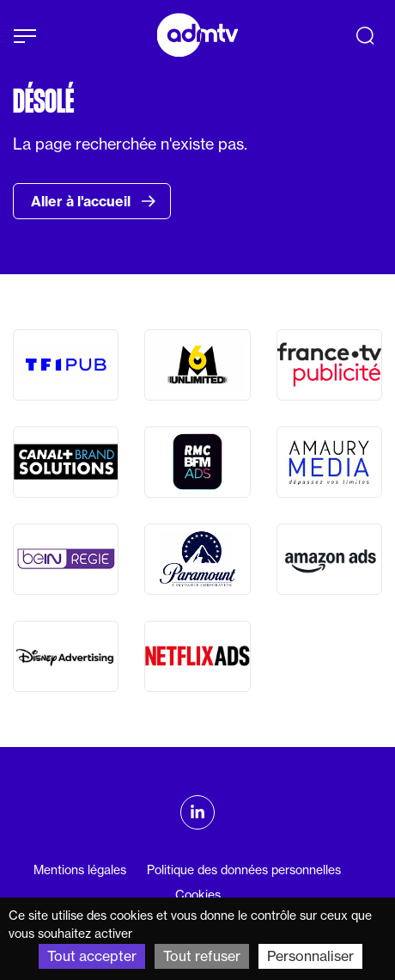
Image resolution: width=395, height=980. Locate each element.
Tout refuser (202, 956)
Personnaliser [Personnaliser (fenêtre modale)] (310, 956)
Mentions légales (80, 870)
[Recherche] (365, 35)
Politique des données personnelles (244, 870)
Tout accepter (92, 956)
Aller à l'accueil (94, 201)
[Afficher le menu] (25, 36)
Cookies (198, 894)
